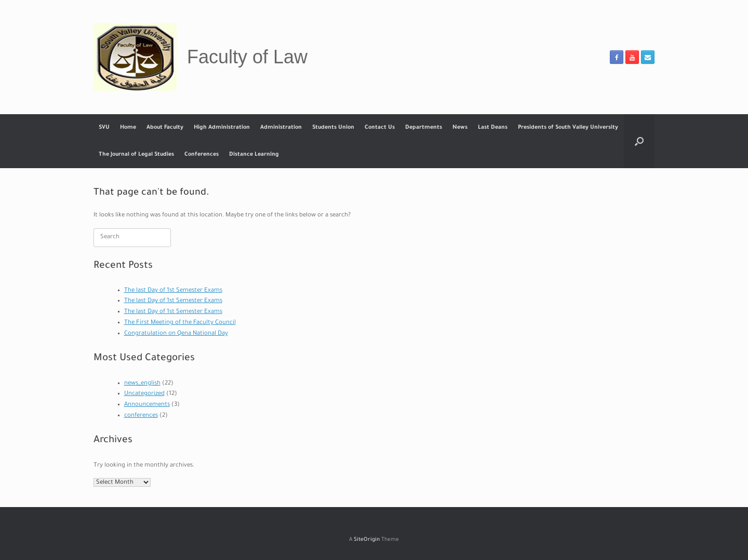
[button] (639, 141)
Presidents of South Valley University (568, 128)
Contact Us (380, 128)
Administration (281, 128)
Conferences (202, 155)
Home (128, 128)
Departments (424, 128)
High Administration (222, 128)
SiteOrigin (367, 540)
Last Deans (493, 128)
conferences (141, 416)
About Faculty (165, 128)
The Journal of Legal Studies (136, 155)
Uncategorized (144, 394)
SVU (104, 128)
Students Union (333, 128)
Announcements (147, 405)
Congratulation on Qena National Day (176, 334)
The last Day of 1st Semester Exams (173, 291)
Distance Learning (254, 155)
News (460, 128)
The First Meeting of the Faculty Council (180, 323)
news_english (142, 384)
